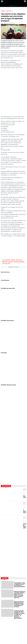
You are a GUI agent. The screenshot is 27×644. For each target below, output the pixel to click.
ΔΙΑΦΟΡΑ (25, 418)
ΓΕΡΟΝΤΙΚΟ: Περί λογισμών (7, 297)
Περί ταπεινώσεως (5, 272)
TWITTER (4, 625)
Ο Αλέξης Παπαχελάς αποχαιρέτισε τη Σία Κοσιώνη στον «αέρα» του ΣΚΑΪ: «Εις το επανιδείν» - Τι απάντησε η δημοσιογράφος (19, 542)
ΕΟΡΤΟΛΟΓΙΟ (5, 612)
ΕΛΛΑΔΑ (4, 607)
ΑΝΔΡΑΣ (7, 260)
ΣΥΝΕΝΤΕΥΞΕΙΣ (5, 614)
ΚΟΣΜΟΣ (4, 610)
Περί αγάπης (4, 305)
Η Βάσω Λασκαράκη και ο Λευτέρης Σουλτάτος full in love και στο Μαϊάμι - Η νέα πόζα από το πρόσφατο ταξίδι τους (20, 523)
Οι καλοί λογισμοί (5, 280)
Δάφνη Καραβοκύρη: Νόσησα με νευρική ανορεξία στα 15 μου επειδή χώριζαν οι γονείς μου (19, 532)
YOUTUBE (4, 628)
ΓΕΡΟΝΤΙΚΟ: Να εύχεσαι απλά (8, 288)
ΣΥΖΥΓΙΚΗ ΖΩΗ (6, 264)
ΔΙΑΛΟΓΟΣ (9, 11)
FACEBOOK (4, 622)
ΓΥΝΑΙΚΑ (13, 260)
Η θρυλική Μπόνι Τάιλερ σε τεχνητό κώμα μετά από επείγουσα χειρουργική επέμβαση (20, 513)
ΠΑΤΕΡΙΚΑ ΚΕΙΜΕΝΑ (19, 262)
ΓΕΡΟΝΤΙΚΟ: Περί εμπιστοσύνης (8, 313)
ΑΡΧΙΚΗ (3, 11)
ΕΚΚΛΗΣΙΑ (18, 260)
